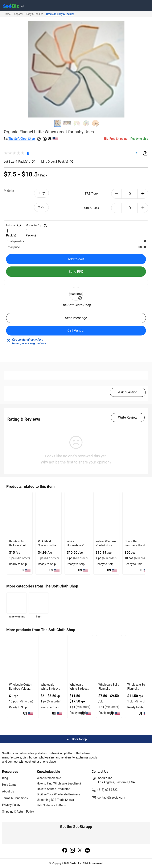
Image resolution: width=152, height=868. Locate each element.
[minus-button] (117, 194)
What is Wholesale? (50, 778)
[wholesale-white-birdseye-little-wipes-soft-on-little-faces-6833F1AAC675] (51, 658)
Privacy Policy (11, 805)
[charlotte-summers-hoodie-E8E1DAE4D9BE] (137, 515)
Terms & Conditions (15, 798)
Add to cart (76, 259)
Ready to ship (139, 139)
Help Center (10, 785)
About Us (8, 791)
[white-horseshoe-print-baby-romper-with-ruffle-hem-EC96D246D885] (77, 515)
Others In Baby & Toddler (60, 14)
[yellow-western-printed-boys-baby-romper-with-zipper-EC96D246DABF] (106, 515)
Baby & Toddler (34, 14)
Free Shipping (115, 139)
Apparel (18, 14)
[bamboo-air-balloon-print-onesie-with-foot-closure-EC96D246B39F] (20, 515)
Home (7, 14)
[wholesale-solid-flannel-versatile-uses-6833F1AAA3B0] (109, 658)
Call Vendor (76, 331)
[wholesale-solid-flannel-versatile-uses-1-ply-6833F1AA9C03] (138, 658)
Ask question (128, 392)
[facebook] (65, 851)
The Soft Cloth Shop (22, 139)
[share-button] (145, 153)
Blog (5, 778)
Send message (76, 318)
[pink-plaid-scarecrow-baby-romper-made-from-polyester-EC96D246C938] (48, 515)
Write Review (128, 417)
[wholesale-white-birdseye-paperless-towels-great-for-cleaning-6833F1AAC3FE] (80, 658)
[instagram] (72, 851)
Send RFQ (76, 272)
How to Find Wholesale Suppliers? (59, 783)
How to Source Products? (53, 789)
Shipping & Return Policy (18, 812)
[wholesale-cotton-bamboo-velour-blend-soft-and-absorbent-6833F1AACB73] (21, 658)
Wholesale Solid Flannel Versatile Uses (109, 689)
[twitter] (80, 851)
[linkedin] (87, 851)
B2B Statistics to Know (52, 805)
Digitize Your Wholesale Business (58, 794)
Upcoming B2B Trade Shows (55, 800)
